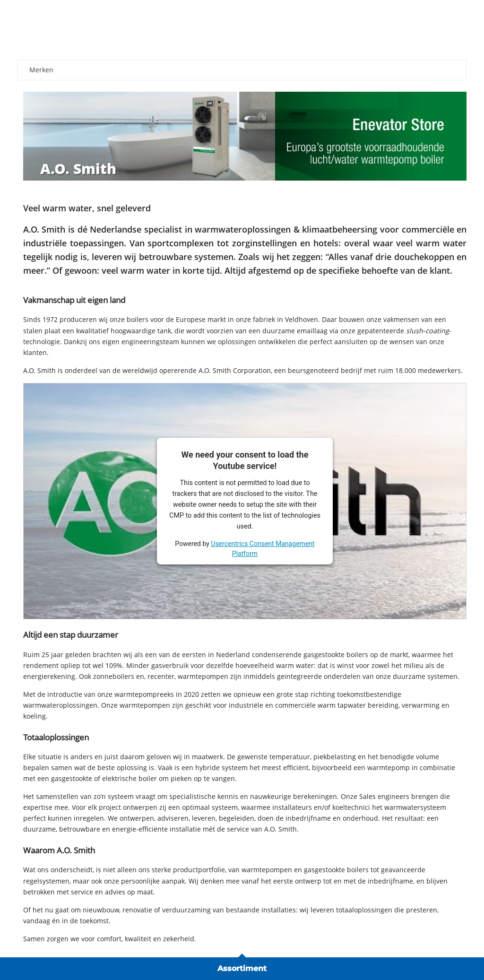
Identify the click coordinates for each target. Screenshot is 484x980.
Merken (41, 70)
